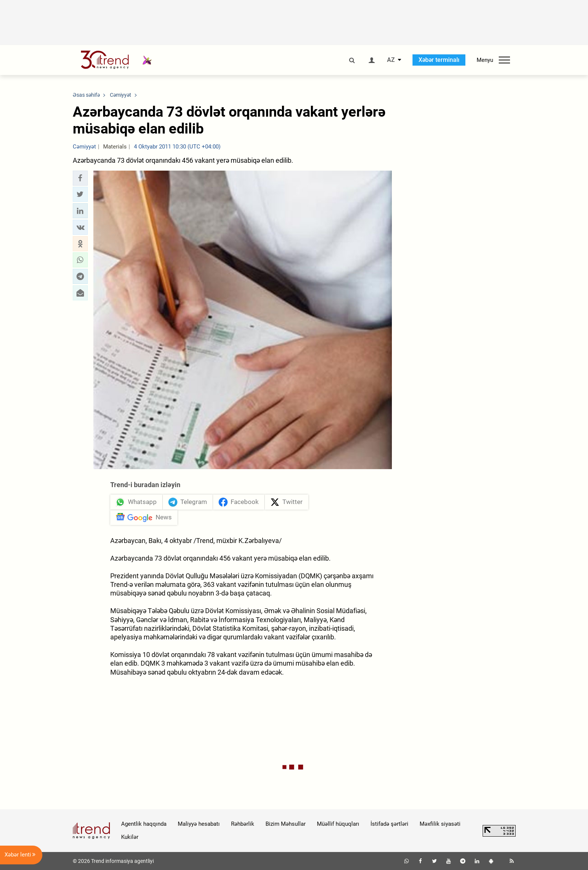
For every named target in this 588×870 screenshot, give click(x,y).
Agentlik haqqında (144, 824)
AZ (391, 60)
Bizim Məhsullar (286, 824)
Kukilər (130, 837)
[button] (80, 178)
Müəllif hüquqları (338, 824)
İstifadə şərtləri (389, 824)
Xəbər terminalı (439, 60)
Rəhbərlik (243, 824)
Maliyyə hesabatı (199, 824)
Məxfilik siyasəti (440, 824)
